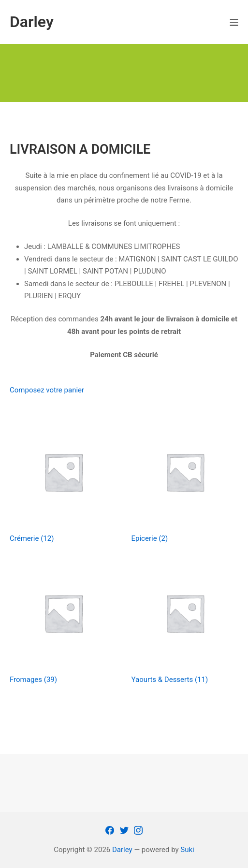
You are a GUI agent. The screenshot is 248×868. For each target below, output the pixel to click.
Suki (187, 850)
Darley (122, 850)
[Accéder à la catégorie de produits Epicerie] (185, 481)
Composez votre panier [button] (47, 390)
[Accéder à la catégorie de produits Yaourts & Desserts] (185, 622)
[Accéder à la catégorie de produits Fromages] (63, 622)
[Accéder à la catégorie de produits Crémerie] (63, 481)
